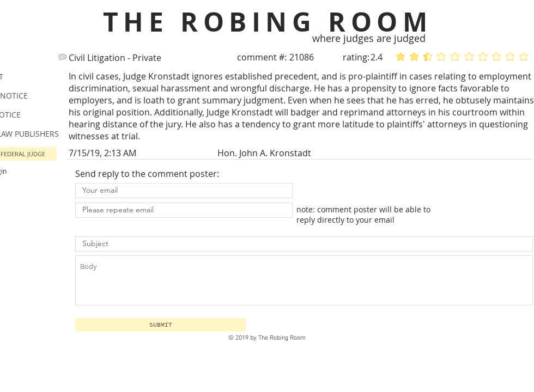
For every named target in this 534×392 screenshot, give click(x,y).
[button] (160, 325)
